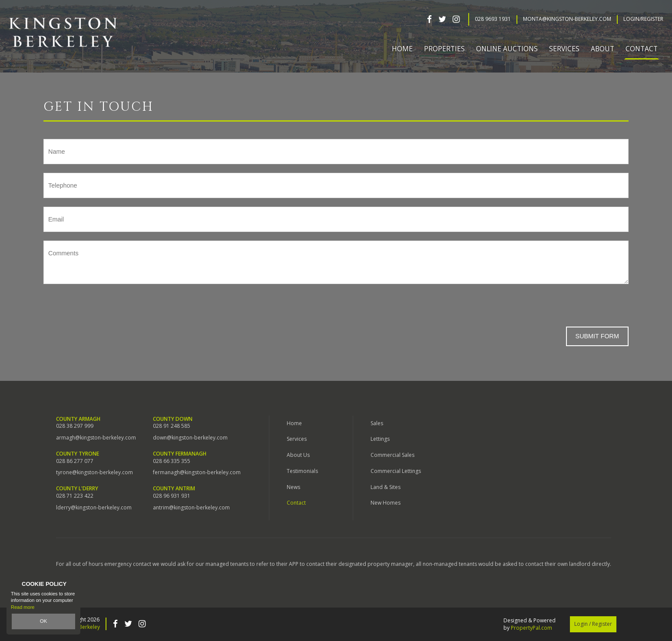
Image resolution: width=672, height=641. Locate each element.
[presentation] (109, 310)
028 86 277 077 (75, 461)
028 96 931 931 (172, 496)
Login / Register (593, 624)
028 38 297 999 (75, 426)
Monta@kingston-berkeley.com (567, 19)
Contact (642, 49)
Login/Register (643, 19)
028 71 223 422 (75, 496)
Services (297, 439)
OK (43, 621)
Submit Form (597, 336)
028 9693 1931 (493, 19)
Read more (23, 607)
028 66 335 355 (172, 461)
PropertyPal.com (531, 628)
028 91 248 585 (172, 426)
